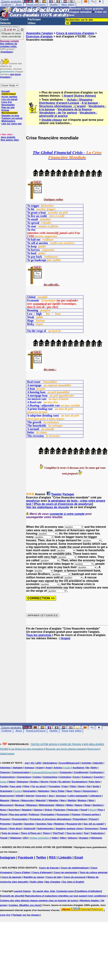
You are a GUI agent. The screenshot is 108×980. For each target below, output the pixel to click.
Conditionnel (81, 772)
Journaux (61, 796)
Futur (65, 786)
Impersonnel (7, 796)
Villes (63, 838)
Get (89, 786)
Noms (3, 810)
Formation (54, 786)
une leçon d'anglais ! (10, 76)
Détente (5, 23)
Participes (60, 810)
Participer (34, 19)
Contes (37, 777)
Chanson (5, 772)
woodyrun (33, 501)
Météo (70, 805)
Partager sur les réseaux (26, 915)
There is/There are (31, 833)
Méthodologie (47, 805)
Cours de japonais (11, 877)
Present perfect (91, 814)
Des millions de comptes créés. (9, 44)
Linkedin (65, 858)
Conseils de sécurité (12, 896)
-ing (26, 763)
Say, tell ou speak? (94, 824)
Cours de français (49, 868)
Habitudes (43, 791)
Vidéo (55, 838)
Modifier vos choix (30, 905)
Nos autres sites (10, 140)
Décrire (44, 782)
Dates (12, 782)
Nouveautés (8, 105)
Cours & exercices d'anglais (75, 33)
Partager (68, 494)
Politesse (34, 814)
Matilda (72, 800)
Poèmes (76, 814)
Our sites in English (73, 882)
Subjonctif (30, 828)
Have (69, 791)
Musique (20, 805)
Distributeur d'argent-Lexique (59, 103)
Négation (27, 810)
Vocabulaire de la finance (75, 109)
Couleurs (87, 777)
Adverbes (5, 768)
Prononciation (20, 819)
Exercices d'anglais (39, 36)
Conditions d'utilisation (88, 891)
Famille (4, 786)
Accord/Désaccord (69, 763)
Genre (81, 786)
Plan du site (8, 107)
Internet (30, 796)
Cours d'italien (22, 872)
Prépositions (80, 819)
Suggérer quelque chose (69, 828)
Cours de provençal (74, 877)
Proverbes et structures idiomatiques (50, 819)
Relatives (59, 824)
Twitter (41, 858)
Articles (58, 768)
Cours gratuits (11, 728)
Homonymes (90, 791)
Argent (69, 96)
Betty (94, 768)
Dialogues (23, 782)
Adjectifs (98, 763)
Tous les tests (74, 833)
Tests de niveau (10, 833)
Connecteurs (24, 777)
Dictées (34, 782)
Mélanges (32, 805)
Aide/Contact (8, 94)
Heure (77, 791)
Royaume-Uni (74, 824)
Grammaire (6, 791)
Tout (86, 833)
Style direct (16, 828)
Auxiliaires (79, 768)
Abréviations (50, 763)
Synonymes (91, 828)
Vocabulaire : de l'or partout (58, 113)
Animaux (29, 768)
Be (88, 768)
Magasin (5, 800)
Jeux (19, 5)
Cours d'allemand (42, 872)
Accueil (5, 91)
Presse (5, 110)
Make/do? (41, 800)
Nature (79, 805)
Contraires (65, 777)
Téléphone (15, 838)
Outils (54, 5)
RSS (52, 858)
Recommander (10, 113)
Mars (63, 800)
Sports (4, 828)
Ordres (48, 810)
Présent (93, 819)
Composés (66, 772)
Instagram (8, 858)
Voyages (84, 838)
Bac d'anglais (53, 882)
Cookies (13, 905)
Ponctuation (48, 814)
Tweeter (56, 494)
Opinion (38, 810)
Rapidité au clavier (34, 877)
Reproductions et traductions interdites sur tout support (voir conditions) (66, 896)
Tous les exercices (39, 635)
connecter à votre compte (67, 514)
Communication (21, 772)
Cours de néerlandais (66, 872)
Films (26, 786)
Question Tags (44, 824)
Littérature (95, 796)
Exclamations (79, 782)
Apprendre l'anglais (39, 33)
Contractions (50, 777)
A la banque (90, 103)
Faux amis (16, 786)
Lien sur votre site (12, 124)
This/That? (59, 833)
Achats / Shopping (80, 100)
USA (25, 838)
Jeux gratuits (8, 137)
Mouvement (6, 805)
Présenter (5, 824)
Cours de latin (54, 877)
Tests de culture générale (93, 872)
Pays (101, 810)
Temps (104, 828)
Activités (86, 763)
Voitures (72, 838)
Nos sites (68, 5)
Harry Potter (58, 791)
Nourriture (14, 810)
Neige (87, 805)
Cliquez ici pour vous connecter (11, 35)
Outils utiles (37, 882)
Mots (91, 800)
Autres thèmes (85, 96)
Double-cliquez (52, 120)
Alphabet (18, 768)
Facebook (26, 858)
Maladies (53, 800)
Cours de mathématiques (75, 868)
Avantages (7, 52)
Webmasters (8, 121)
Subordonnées (45, 828)
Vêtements (96, 838)
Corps (76, 777)
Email (79, 858)
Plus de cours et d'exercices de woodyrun (63, 504)
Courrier (98, 777)
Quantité (18, 824)
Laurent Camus (22, 891)
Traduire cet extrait (12, 118)
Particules (73, 810)
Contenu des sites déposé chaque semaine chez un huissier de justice (39, 900)
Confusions (96, 772)
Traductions (97, 833)
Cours (4, 19)
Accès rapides (9, 97)
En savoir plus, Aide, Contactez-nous (53, 891)
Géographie (29, 791)
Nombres (98, 805)
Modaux (82, 800)
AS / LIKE (36, 763)
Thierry (47, 833)
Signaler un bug (10, 116)
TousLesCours (36, 5)
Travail (4, 838)
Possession (63, 814)
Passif (84, 810)
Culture (6, 5)
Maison (15, 800)
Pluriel (4, 814)
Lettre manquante (78, 796)
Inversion (41, 796)
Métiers (60, 805)
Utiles (32, 23)
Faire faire (95, 782)
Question (29, 824)
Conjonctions (7, 777)
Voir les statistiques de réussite (48, 507)
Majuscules (28, 800)
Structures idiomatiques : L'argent (62, 106)
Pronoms (5, 819)
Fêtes (73, 786)
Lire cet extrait (9, 99)
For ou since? (39, 786)
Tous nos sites (71, 731)
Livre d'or (7, 102)
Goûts (96, 786)
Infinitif (20, 796)
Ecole (54, 782)
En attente (64, 782)
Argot (49, 768)
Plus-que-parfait (18, 814)
